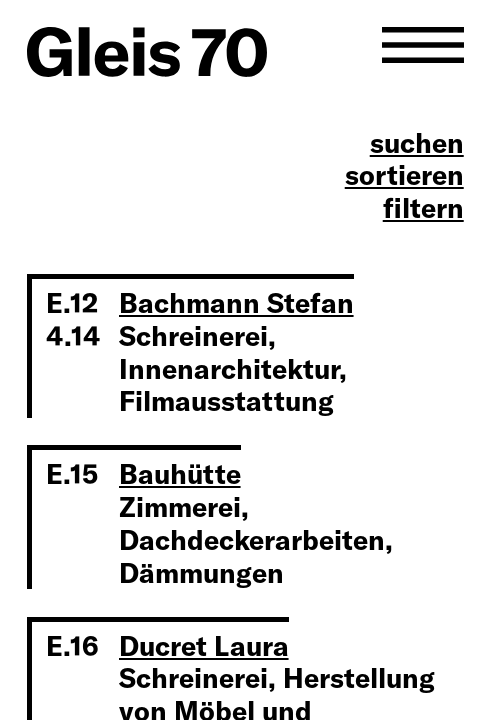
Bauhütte (180, 474)
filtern (423, 208)
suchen (417, 143)
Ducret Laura (204, 646)
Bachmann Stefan (236, 303)
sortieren (404, 175)
